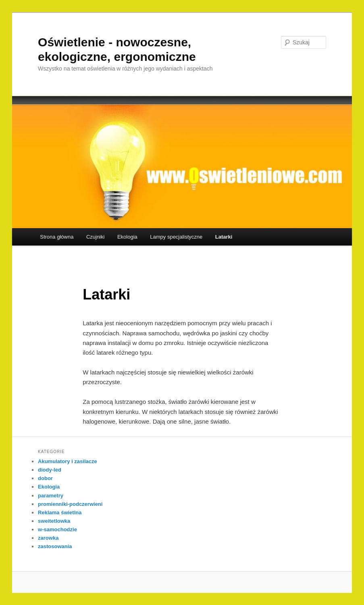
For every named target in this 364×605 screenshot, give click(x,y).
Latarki (224, 237)
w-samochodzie (57, 529)
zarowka (48, 538)
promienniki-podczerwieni (70, 504)
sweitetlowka (54, 521)
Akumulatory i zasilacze (68, 461)
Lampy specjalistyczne (176, 237)
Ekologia (127, 237)
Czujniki (96, 237)
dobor (45, 478)
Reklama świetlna (60, 512)
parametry (51, 496)
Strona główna (57, 237)
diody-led (50, 470)
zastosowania (55, 546)
